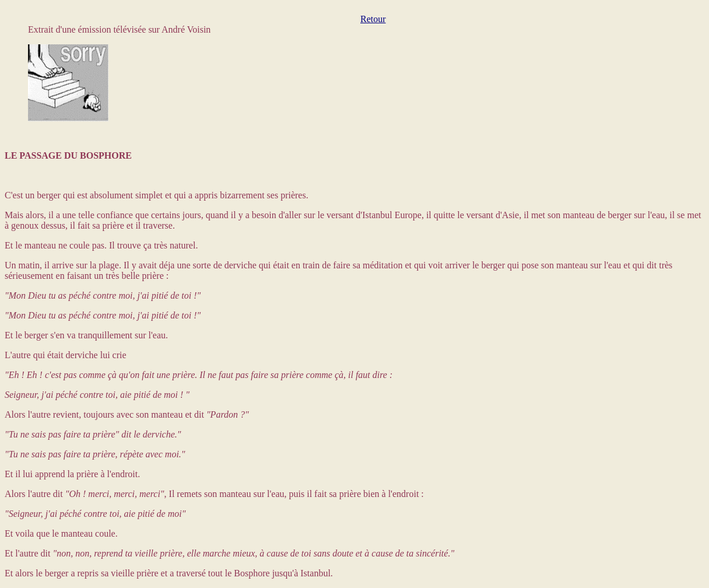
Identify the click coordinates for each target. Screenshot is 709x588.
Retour (373, 19)
